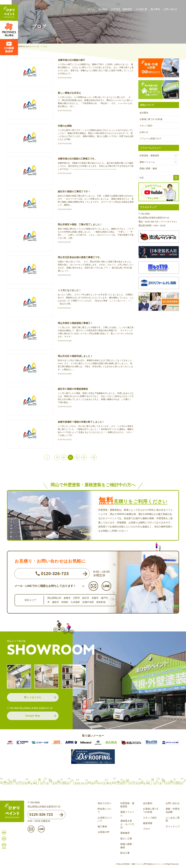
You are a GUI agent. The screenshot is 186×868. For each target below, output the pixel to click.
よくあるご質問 (173, 819)
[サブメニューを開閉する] (176, 156)
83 (84, 457)
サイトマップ (173, 827)
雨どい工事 (126, 839)
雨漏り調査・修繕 (148, 168)
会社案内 (144, 113)
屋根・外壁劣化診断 (173, 810)
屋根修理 (125, 833)
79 (57, 457)
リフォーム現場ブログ (150, 138)
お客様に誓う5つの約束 (151, 119)
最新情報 (148, 823)
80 (64, 457)
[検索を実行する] (176, 178)
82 (77, 457)
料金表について (105, 810)
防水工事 (125, 853)
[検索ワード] (159, 178)
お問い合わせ (173, 803)
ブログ (146, 829)
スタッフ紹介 (146, 126)
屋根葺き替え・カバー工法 (127, 824)
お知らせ (144, 132)
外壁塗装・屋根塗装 (159, 156)
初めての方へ (105, 803)
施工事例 (102, 827)
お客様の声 (103, 832)
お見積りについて (105, 819)
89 (94, 457)
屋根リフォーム (159, 162)
